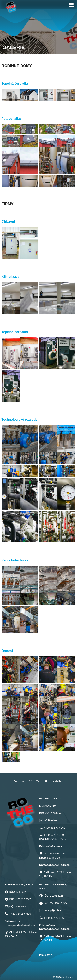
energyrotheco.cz (55, 910)
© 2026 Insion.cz (63, 977)
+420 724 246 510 (20, 914)
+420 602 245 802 (55, 835)
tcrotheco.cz (18, 906)
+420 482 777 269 (55, 828)
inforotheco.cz (53, 820)
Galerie (57, 781)
